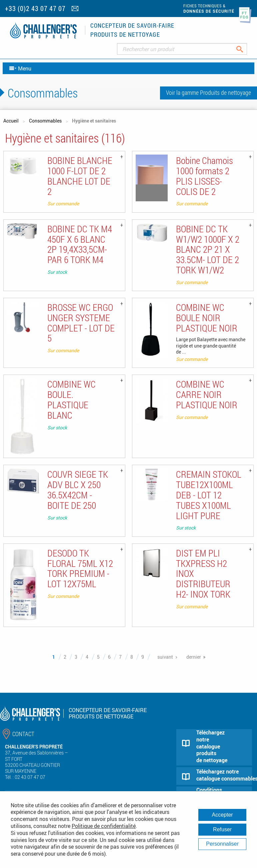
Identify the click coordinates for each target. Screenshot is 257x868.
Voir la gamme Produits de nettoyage (208, 92)
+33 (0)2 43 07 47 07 (35, 9)
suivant (165, 657)
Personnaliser (222, 844)
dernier (194, 657)
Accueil (11, 121)
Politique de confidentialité (104, 826)
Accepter (222, 815)
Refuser (222, 829)
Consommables (45, 121)
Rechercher (245, 49)
